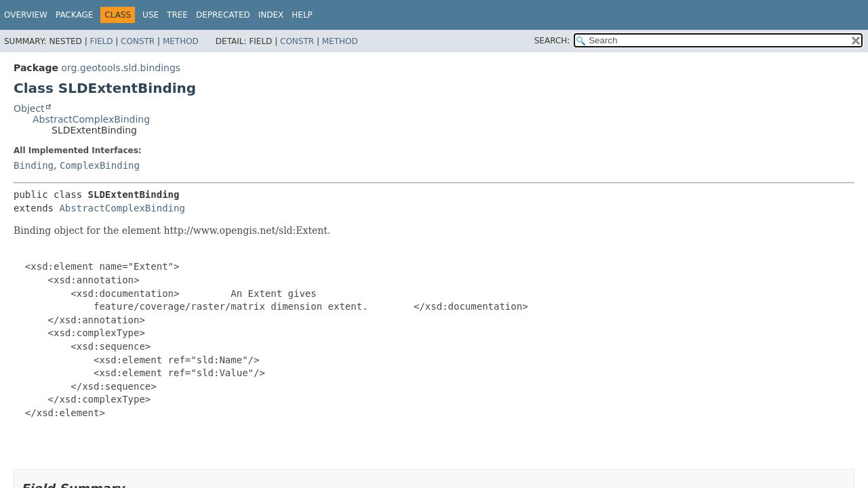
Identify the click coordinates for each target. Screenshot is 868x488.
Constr (138, 41)
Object (29, 108)
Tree (177, 15)
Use (151, 15)
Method (181, 41)
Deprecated (223, 15)
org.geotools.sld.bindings (121, 68)
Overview (26, 15)
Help (302, 15)
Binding (34, 165)
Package (74, 15)
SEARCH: (552, 41)
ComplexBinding (100, 165)
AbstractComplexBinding (91, 119)
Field (101, 41)
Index (271, 15)
